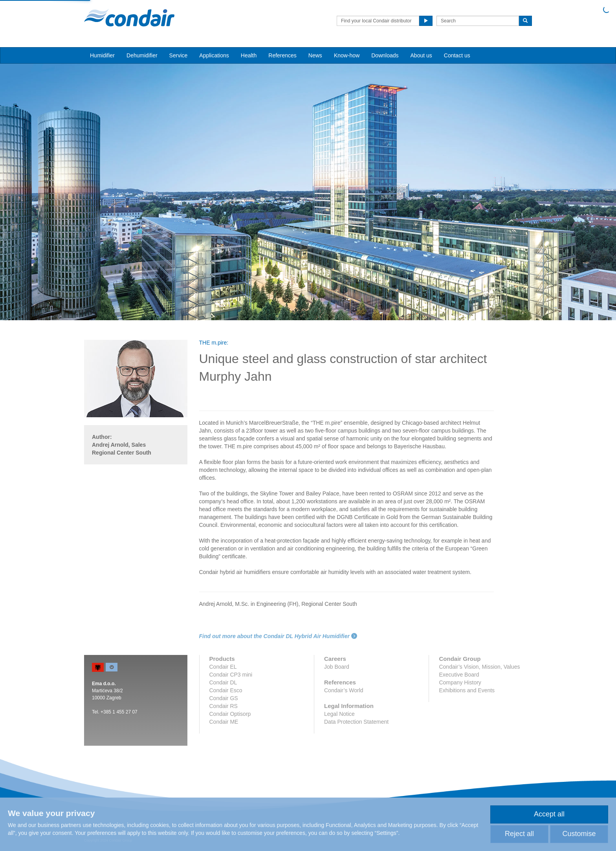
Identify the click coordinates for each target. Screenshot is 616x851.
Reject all (519, 834)
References (282, 55)
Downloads (385, 55)
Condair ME (224, 722)
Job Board (337, 667)
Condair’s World (344, 690)
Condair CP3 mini (231, 675)
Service (179, 55)
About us (421, 55)
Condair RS (224, 706)
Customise (579, 834)
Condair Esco (226, 690)
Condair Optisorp (230, 714)
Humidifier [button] (102, 55)
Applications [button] (214, 55)
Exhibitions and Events (467, 690)
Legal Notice (339, 714)
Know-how (347, 55)
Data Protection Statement (356, 722)
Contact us (457, 55)
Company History (460, 682)
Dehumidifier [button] (142, 55)
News (315, 55)
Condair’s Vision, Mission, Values (479, 667)
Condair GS (224, 698)
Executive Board (459, 675)
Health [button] (249, 55)
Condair (129, 18)
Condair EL (223, 667)
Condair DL (223, 682)
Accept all (549, 814)
